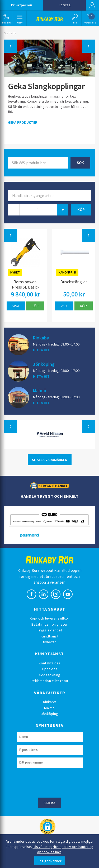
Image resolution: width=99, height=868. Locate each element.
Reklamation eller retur (49, 681)
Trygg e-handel (49, 630)
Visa (16, 306)
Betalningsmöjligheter (49, 624)
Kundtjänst (49, 636)
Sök (80, 163)
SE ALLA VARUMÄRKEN (50, 460)
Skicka (50, 803)
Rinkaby (41, 338)
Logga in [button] (92, 5)
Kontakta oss (50, 663)
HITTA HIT (41, 350)
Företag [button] (65, 5)
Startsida (10, 33)
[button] (6, 18)
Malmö (40, 390)
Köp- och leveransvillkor (50, 618)
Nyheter (50, 642)
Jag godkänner (50, 861)
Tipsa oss (49, 669)
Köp (35, 306)
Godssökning (50, 675)
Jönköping (44, 364)
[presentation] (57, 782)
